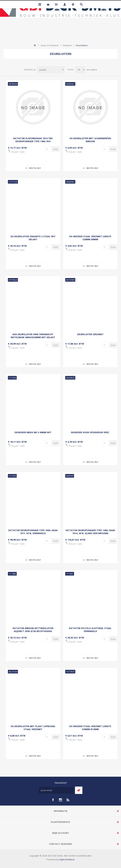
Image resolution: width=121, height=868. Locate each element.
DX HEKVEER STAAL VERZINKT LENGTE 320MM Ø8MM (90, 238)
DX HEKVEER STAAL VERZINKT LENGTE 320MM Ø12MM (90, 728)
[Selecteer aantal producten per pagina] (80, 70)
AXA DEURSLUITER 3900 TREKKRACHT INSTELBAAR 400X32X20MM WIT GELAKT (33, 336)
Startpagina (35, 45)
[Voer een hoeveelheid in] (48, 149)
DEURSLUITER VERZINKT (90, 334)
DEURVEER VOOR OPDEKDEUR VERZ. (90, 432)
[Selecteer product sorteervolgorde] (51, 70)
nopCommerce (67, 859)
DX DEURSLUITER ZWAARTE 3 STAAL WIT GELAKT (33, 238)
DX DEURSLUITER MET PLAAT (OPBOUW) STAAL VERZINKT (33, 728)
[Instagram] (60, 800)
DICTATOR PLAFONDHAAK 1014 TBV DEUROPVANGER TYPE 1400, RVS (33, 140)
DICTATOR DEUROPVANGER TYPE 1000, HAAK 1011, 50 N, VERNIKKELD (33, 532)
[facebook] (53, 800)
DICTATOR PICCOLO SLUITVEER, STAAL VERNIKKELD (90, 630)
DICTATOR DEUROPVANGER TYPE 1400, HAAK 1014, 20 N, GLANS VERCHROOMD (90, 532)
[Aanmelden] (56, 790)
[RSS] (68, 800)
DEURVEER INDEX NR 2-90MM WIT (33, 432)
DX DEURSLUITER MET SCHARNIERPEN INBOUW (90, 140)
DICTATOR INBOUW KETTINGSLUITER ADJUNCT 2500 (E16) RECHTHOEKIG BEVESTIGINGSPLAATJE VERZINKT (33, 631)
